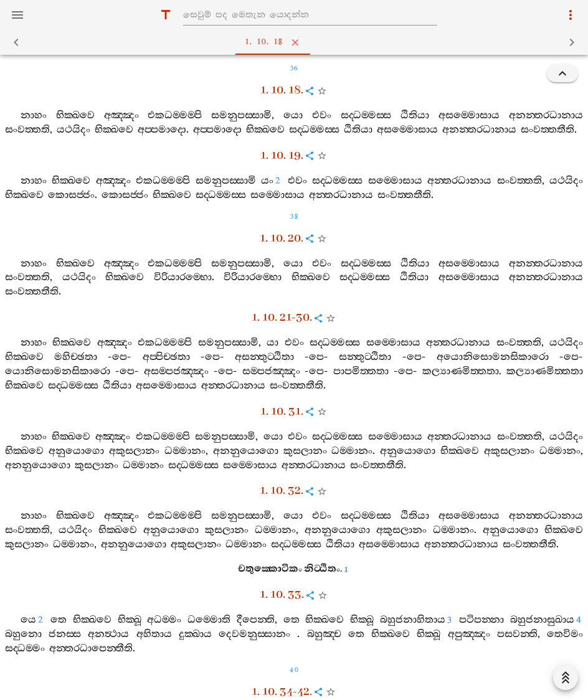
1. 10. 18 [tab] (296, 42)
